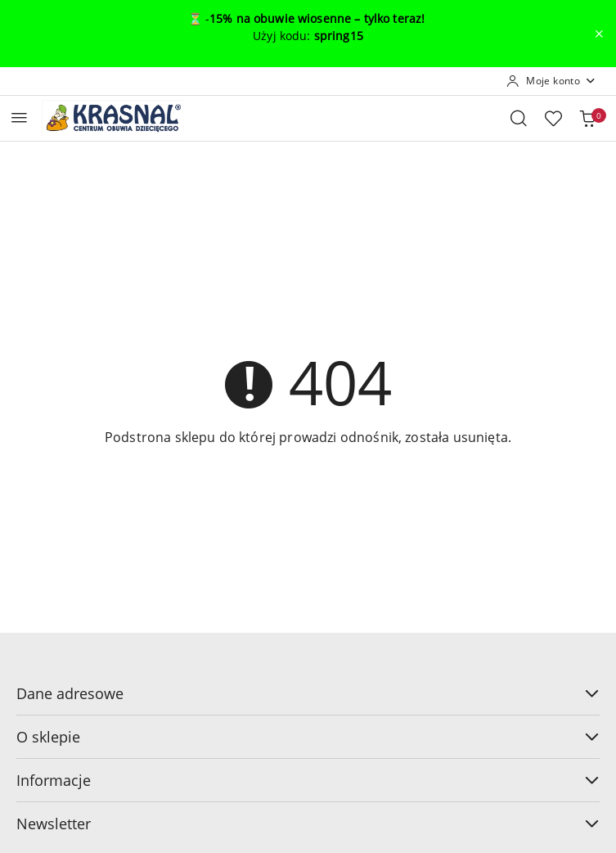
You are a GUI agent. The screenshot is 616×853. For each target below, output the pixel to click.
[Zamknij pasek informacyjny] (599, 34)
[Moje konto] (551, 81)
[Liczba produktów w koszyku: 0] (587, 118)
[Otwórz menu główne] (19, 117)
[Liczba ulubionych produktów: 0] (553, 118)
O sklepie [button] (308, 737)
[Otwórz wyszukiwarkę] (519, 118)
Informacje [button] (308, 780)
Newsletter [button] (308, 824)
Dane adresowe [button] (308, 693)
